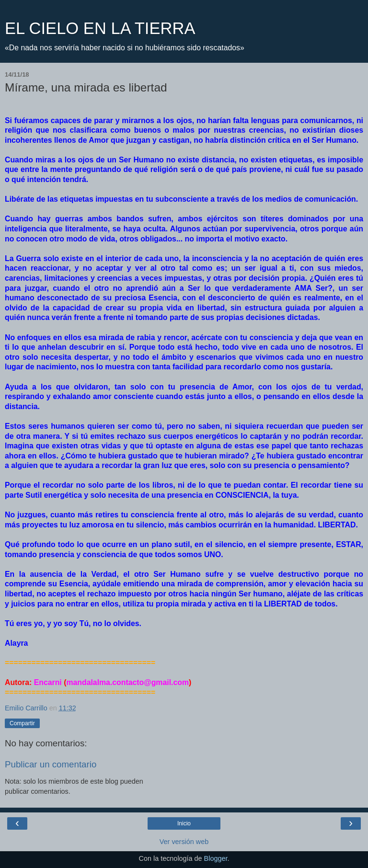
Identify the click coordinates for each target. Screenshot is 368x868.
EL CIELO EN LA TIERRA (100, 28)
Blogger (216, 858)
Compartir (22, 723)
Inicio (184, 823)
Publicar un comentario (51, 764)
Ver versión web (184, 842)
